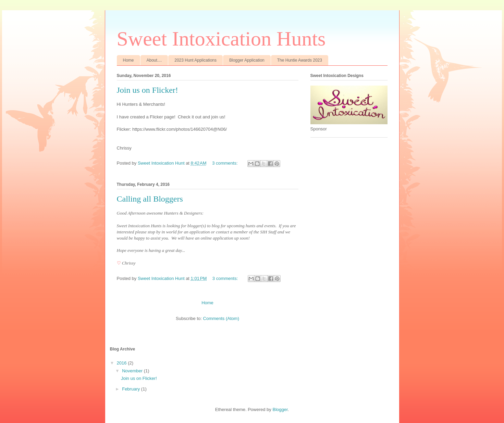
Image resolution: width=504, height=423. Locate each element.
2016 (122, 363)
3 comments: (225, 163)
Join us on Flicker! (147, 90)
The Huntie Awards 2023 (300, 60)
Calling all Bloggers (150, 199)
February (132, 389)
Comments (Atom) (221, 318)
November (133, 371)
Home (128, 60)
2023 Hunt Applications (195, 60)
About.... (154, 60)
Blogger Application (247, 60)
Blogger (280, 409)
